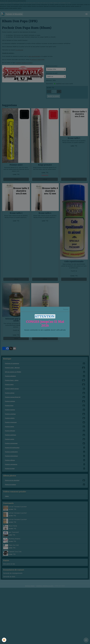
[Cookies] (4, 640)
